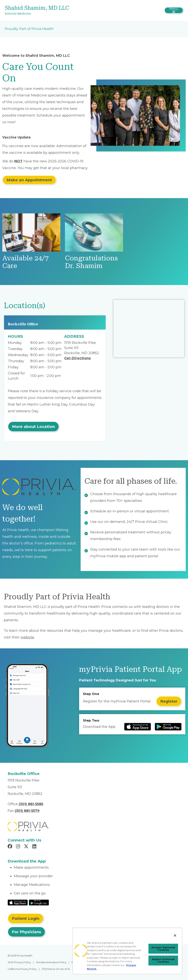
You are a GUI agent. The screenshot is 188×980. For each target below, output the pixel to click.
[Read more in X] (27, 847)
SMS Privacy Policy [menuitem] (19, 962)
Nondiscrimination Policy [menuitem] (51, 962)
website (27, 637)
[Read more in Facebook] (11, 847)
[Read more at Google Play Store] (168, 727)
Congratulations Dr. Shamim (91, 262)
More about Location (33, 427)
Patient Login (26, 918)
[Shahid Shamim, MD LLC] (64, 10)
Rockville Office (23, 324)
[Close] (175, 935)
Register (169, 701)
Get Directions (77, 358)
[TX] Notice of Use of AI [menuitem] (56, 969)
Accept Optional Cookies (163, 949)
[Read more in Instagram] (19, 847)
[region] (127, 951)
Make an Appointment (29, 180)
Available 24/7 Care (26, 262)
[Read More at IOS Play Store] (18, 902)
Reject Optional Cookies (163, 960)
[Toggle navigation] (174, 10)
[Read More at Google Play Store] (39, 902)
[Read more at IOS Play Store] (138, 727)
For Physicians (26, 932)
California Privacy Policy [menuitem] (22, 969)
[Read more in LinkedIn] (35, 847)
